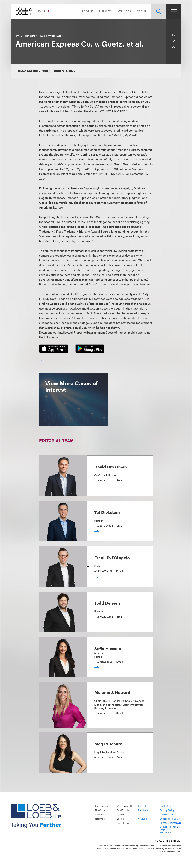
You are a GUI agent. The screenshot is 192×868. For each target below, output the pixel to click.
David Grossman (111, 467)
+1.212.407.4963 (104, 526)
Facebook (143, 810)
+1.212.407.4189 (103, 571)
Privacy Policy (167, 810)
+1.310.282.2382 (104, 616)
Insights (105, 11)
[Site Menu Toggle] (174, 11)
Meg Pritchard (108, 744)
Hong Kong (123, 823)
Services (124, 11)
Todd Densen (107, 603)
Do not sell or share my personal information (170, 829)
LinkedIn (143, 806)
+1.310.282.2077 (104, 480)
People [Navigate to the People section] (87, 11)
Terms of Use (166, 814)
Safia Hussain (108, 648)
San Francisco (124, 810)
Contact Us (166, 806)
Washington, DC (125, 806)
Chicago (99, 814)
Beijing (120, 819)
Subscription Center (170, 819)
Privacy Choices (170, 823)
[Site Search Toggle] (159, 11)
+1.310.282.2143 (103, 713)
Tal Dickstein (107, 512)
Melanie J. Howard (112, 692)
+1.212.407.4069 (104, 757)
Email (120, 480)
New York (100, 810)
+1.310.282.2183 (103, 662)
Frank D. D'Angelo (112, 557)
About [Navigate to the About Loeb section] (141, 11)
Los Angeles (101, 806)
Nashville (100, 819)
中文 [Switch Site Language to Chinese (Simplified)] (50, 11)
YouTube (142, 819)
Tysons (120, 814)
